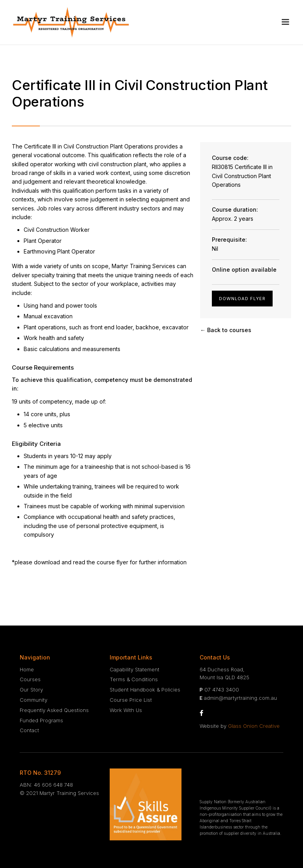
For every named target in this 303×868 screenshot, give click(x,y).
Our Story (31, 690)
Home (27, 669)
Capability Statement (135, 669)
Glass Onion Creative (254, 726)
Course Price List (131, 700)
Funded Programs (41, 720)
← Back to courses (226, 330)
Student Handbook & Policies (145, 690)
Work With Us (126, 710)
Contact (29, 730)
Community (34, 700)
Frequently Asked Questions (54, 710)
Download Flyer (242, 299)
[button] (285, 22)
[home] (71, 22)
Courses (30, 679)
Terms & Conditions (134, 679)
